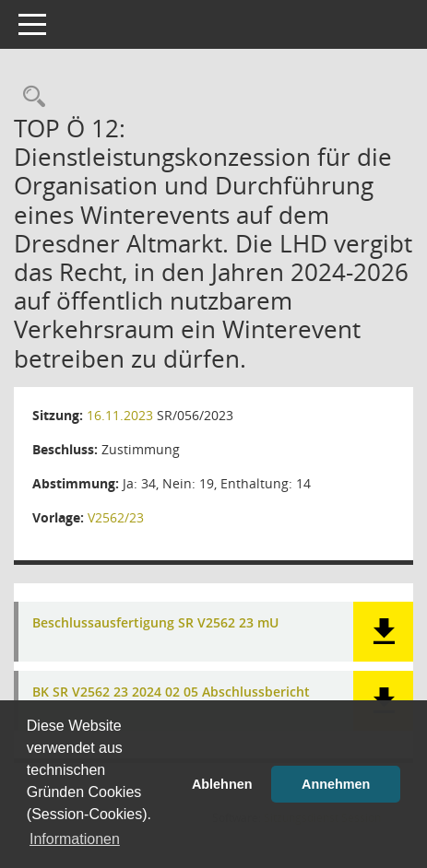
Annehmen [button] (336, 784)
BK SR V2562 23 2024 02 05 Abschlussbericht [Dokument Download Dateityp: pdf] (171, 692)
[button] (383, 632)
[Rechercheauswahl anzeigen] (30, 97)
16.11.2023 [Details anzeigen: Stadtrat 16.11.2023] (120, 415)
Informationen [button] (75, 839)
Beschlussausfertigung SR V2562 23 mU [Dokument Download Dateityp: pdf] (155, 623)
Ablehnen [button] (222, 784)
